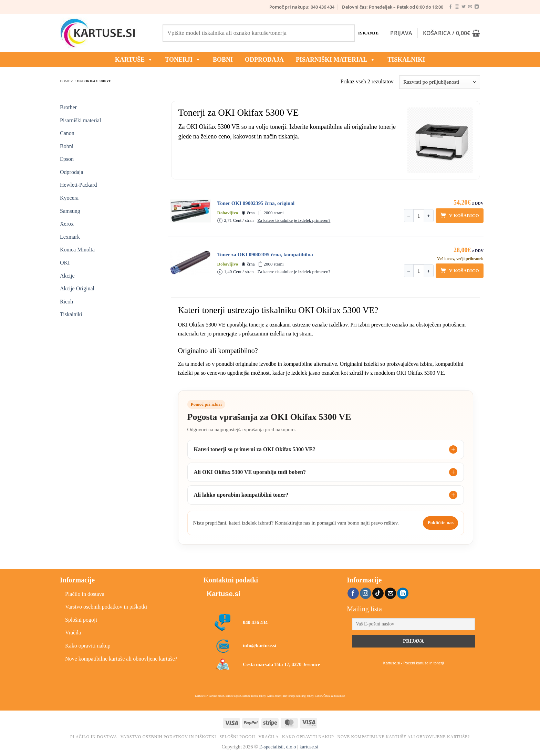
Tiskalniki (406, 60)
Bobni (67, 146)
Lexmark (70, 237)
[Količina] (419, 216)
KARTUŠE (134, 60)
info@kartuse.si (259, 645)
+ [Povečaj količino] (429, 216)
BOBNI (223, 60)
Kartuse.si (224, 594)
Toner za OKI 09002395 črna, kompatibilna (265, 255)
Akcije (67, 276)
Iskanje (368, 33)
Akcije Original (77, 288)
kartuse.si (309, 747)
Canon (67, 133)
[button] (401, 33)
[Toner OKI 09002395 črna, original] (190, 211)
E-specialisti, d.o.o (277, 747)
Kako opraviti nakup (88, 646)
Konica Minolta (77, 250)
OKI (65, 263)
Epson (67, 159)
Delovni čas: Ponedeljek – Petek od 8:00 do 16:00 (393, 7)
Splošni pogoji (81, 620)
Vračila (73, 633)
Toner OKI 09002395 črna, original (256, 203)
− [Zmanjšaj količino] (409, 216)
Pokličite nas (440, 523)
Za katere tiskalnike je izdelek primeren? (294, 220)
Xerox (67, 224)
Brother (68, 107)
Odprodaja (72, 172)
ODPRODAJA (264, 60)
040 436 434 (255, 622)
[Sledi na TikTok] (378, 593)
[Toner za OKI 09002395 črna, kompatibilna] (190, 262)
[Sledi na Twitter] (464, 7)
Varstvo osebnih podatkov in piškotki (106, 607)
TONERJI (183, 60)
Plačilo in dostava (85, 594)
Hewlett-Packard (79, 185)
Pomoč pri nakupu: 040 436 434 (302, 7)
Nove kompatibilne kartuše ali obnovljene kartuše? (121, 659)
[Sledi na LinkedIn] (477, 7)
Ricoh (66, 302)
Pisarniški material (336, 60)
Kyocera (69, 198)
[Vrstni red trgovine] (440, 82)
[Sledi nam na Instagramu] (457, 7)
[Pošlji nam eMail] (470, 7)
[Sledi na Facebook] (450, 7)
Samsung (70, 211)
